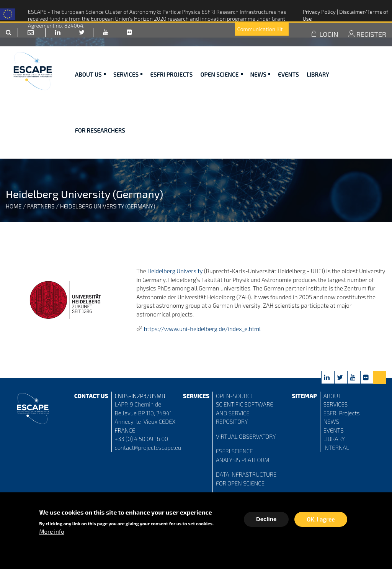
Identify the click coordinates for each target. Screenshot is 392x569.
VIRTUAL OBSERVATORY (246, 436)
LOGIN (324, 43)
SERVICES (336, 404)
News (261, 84)
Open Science (221, 84)
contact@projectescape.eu (148, 448)
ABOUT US (90, 84)
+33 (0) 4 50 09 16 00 (142, 439)
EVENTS (334, 430)
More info (51, 532)
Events (288, 84)
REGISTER (367, 43)
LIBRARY (334, 439)
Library (318, 84)
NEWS (331, 421)
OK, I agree (321, 520)
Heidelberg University (175, 271)
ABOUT (332, 396)
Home (14, 206)
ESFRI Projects (171, 84)
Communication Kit (261, 38)
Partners (41, 206)
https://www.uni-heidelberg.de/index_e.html (203, 329)
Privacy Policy (319, 12)
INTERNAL (336, 448)
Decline (266, 520)
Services (128, 84)
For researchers (100, 139)
